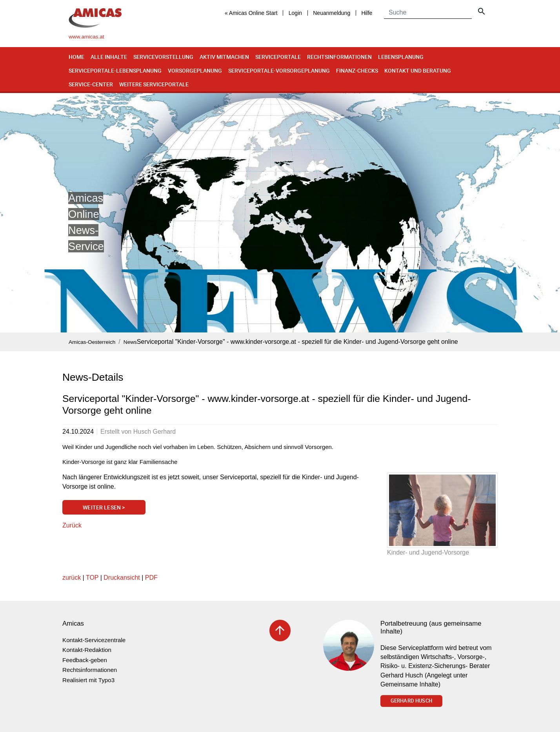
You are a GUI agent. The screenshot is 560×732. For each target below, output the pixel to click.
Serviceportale (278, 57)
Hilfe (367, 13)
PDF (151, 578)
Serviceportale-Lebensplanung (115, 70)
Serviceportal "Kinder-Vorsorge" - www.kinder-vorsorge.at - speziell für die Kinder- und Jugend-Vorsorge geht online (297, 342)
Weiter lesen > (104, 507)
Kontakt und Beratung (418, 70)
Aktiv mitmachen (224, 57)
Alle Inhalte (109, 57)
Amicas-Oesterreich (92, 342)
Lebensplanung (401, 57)
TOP (92, 578)
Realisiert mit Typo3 (88, 680)
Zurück (72, 525)
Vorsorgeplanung (195, 70)
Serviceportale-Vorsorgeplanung (279, 70)
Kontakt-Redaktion (87, 650)
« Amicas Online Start (251, 13)
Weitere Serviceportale (154, 84)
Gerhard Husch (411, 701)
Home (76, 57)
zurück (72, 578)
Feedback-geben (85, 660)
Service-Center (91, 84)
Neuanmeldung (332, 13)
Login (295, 13)
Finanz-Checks (357, 70)
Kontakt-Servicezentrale (94, 640)
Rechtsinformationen (339, 57)
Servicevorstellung (163, 57)
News (130, 342)
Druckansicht (122, 578)
